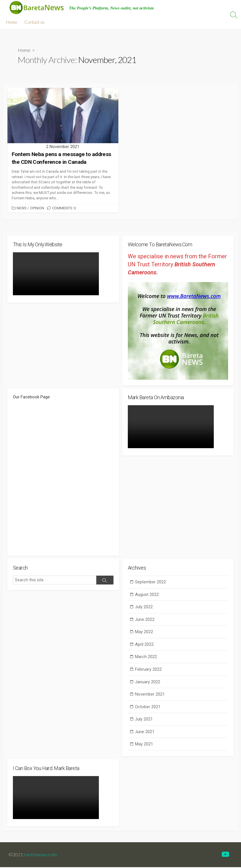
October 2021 (148, 707)
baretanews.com (40, 855)
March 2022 (146, 658)
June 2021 (145, 732)
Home (12, 22)
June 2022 (145, 620)
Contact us (35, 22)
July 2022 (144, 608)
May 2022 (144, 633)
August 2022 (147, 595)
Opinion (37, 208)
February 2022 (148, 670)
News (21, 208)
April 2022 (144, 645)
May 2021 (144, 745)
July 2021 (144, 720)
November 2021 (150, 695)
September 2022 (150, 582)
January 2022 (148, 682)
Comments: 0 (64, 208)
